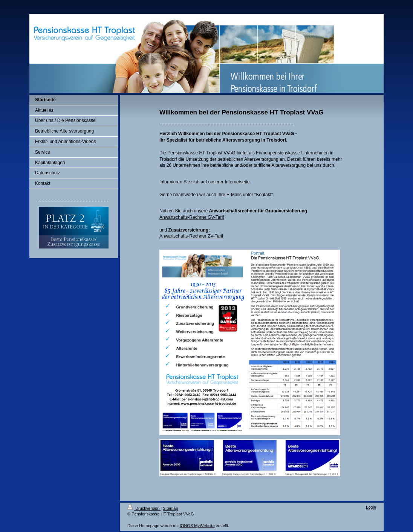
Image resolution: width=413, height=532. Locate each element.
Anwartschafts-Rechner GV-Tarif (192, 217)
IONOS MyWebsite (197, 526)
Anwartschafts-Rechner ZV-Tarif (191, 236)
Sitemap (170, 508)
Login (371, 507)
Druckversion (144, 508)
